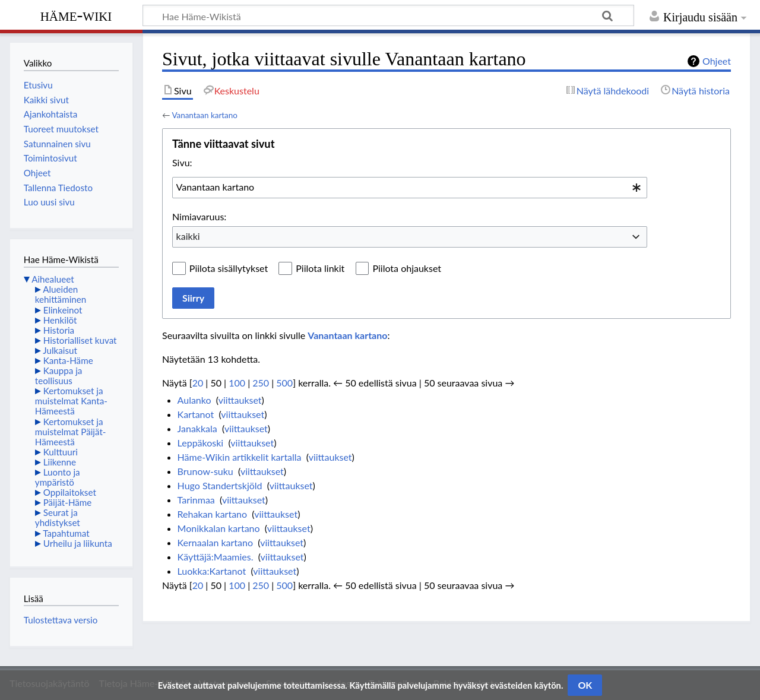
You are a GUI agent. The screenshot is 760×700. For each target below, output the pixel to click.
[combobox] (410, 188)
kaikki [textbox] (188, 236)
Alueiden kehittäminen (61, 294)
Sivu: (182, 162)
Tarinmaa (196, 500)
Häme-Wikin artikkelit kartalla (240, 457)
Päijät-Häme (68, 502)
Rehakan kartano (213, 514)
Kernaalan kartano (215, 542)
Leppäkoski (201, 443)
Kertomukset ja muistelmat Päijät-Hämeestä (71, 432)
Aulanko (194, 400)
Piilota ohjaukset (407, 268)
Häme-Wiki (76, 15)
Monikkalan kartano (219, 528)
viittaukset (240, 400)
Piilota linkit (320, 268)
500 (284, 383)
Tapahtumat (66, 533)
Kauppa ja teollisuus (59, 376)
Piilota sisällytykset (229, 268)
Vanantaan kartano (205, 115)
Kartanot (196, 414)
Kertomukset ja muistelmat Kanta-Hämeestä (71, 401)
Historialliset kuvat (80, 340)
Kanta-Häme (68, 360)
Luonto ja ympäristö (58, 477)
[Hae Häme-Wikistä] (388, 15)
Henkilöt (60, 320)
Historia (59, 330)
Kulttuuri (61, 452)
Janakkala (197, 428)
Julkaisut (60, 350)
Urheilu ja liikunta (78, 543)
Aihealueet (53, 279)
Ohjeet (717, 61)
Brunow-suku (205, 471)
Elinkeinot (63, 310)
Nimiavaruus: (199, 216)
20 (198, 383)
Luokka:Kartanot (212, 571)
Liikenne (60, 462)
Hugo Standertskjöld (220, 485)
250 (261, 383)
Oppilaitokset (70, 492)
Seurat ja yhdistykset (58, 517)
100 (237, 383)
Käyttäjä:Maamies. (216, 557)
